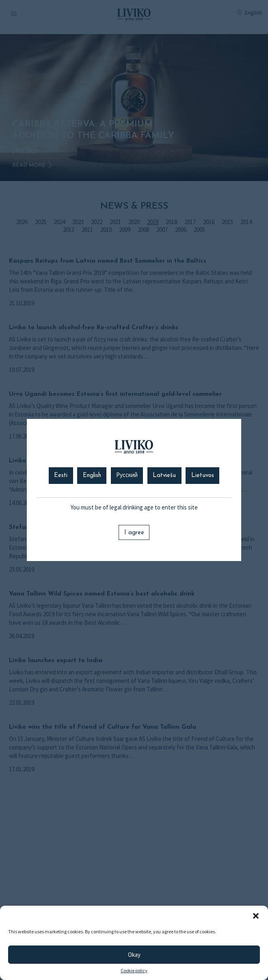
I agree (134, 533)
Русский (127, 476)
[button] (256, 916)
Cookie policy (134, 971)
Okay (134, 955)
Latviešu (164, 476)
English (92, 476)
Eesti (61, 476)
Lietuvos (203, 476)
